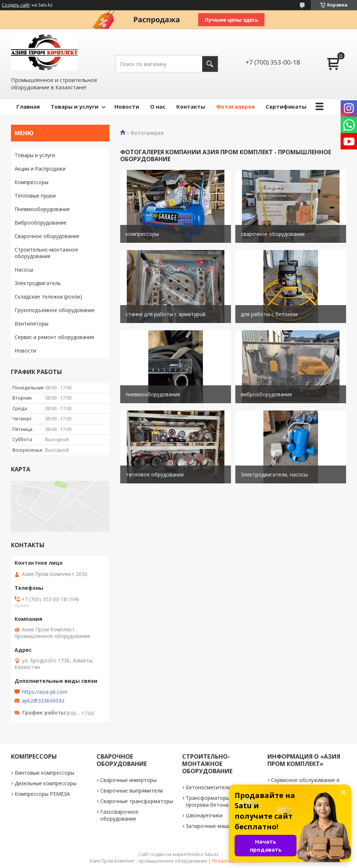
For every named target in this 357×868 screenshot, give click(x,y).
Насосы (24, 270)
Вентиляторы (32, 324)
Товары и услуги (74, 106)
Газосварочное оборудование (119, 815)
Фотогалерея (235, 106)
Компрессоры (32, 182)
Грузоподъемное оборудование (55, 310)
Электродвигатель (38, 283)
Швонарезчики (204, 815)
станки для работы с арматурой (166, 314)
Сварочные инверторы (128, 780)
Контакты (191, 106)
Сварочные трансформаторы (137, 801)
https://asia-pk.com (45, 692)
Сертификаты (286, 106)
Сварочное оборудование (47, 236)
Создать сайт (16, 5)
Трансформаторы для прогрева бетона (213, 801)
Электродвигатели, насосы (274, 474)
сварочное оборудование (273, 234)
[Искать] (210, 64)
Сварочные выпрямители (132, 791)
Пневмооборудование (42, 209)
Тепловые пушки (35, 196)
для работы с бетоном (269, 314)
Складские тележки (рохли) (48, 297)
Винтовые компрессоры (44, 773)
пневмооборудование (153, 394)
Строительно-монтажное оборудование (46, 253)
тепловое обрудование (155, 474)
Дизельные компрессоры (46, 783)
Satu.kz (211, 854)
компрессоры (142, 234)
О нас (158, 106)
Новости (127, 106)
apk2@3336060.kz (43, 701)
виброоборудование (266, 394)
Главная (28, 106)
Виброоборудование (41, 223)
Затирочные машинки (213, 826)
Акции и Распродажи (40, 169)
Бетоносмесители (208, 787)
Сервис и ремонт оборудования (54, 337)
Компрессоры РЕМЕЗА (42, 794)
